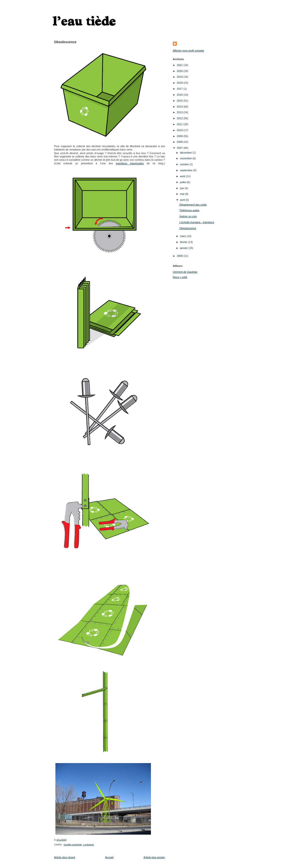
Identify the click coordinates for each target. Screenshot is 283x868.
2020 (180, 71)
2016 (180, 95)
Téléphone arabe (189, 210)
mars (183, 236)
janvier (184, 248)
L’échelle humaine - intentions (197, 222)
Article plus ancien (154, 857)
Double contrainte (73, 845)
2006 (180, 256)
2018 (180, 83)
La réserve (88, 845)
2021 (180, 65)
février (184, 242)
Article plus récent (65, 857)
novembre (186, 158)
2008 (180, 142)
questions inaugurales (130, 163)
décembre (186, 153)
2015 (180, 101)
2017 (180, 89)
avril (183, 200)
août (183, 176)
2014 (180, 107)
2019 (180, 77)
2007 (180, 148)
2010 (180, 130)
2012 (180, 118)
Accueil (109, 857)
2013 (180, 112)
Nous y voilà (180, 277)
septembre (187, 170)
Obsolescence (188, 228)
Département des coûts (193, 205)
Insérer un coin (188, 216)
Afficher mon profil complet (189, 51)
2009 (180, 136)
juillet (183, 182)
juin (182, 188)
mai (183, 194)
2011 (180, 124)
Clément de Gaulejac (185, 272)
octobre (185, 164)
